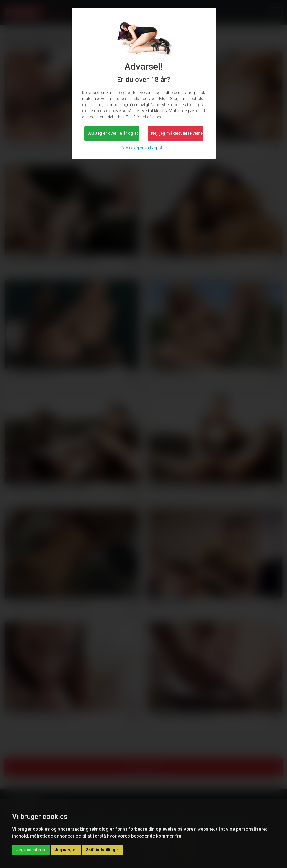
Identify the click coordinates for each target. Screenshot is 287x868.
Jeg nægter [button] (66, 850)
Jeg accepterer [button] (31, 850)
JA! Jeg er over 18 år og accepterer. (113, 133)
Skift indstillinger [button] (103, 850)
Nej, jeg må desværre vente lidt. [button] (177, 133)
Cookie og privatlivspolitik (144, 148)
